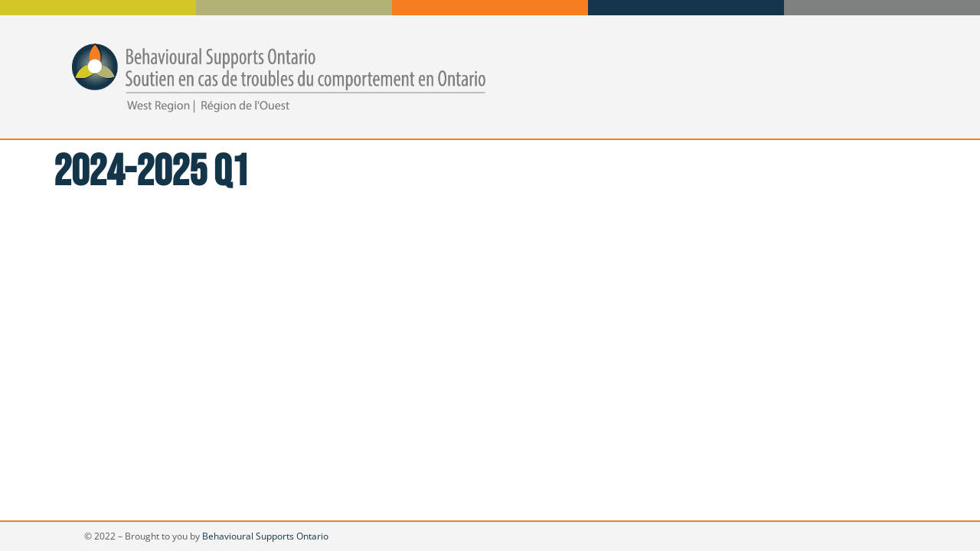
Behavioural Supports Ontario (265, 536)
